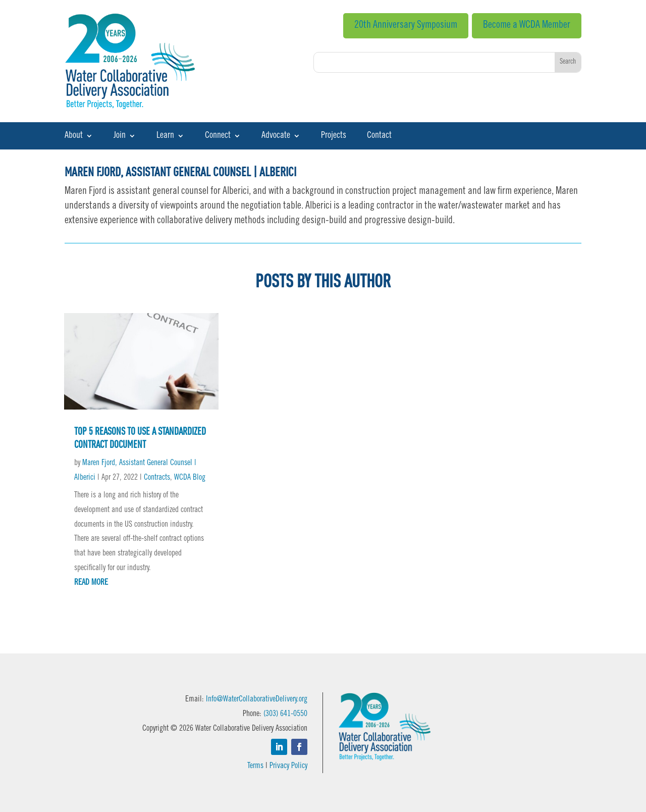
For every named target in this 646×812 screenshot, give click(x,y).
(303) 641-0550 (285, 714)
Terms (255, 766)
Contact (379, 136)
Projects (334, 136)
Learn (165, 136)
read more (91, 583)
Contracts (157, 478)
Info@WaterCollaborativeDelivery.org (257, 699)
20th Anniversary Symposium (406, 26)
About (74, 136)
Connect (218, 136)
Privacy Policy (288, 766)
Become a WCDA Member (527, 26)
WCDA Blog (190, 478)
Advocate (276, 136)
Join (120, 136)
